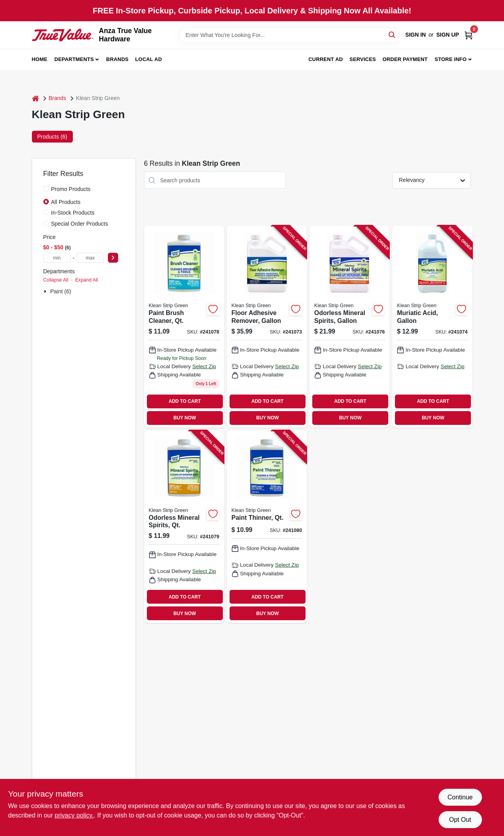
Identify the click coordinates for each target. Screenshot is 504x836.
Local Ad (148, 59)
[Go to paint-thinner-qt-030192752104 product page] (267, 527)
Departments (74, 59)
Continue (460, 797)
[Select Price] (113, 258)
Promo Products (71, 189)
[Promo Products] (46, 189)
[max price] (90, 258)
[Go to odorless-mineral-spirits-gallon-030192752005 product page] (349, 327)
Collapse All (56, 280)
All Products (66, 202)
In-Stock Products (73, 213)
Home (40, 59)
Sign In (415, 35)
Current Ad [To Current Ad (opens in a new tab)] (325, 59)
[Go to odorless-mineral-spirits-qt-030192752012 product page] (184, 527)
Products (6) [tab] (52, 137)
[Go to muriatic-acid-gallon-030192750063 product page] (432, 327)
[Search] (392, 34)
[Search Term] (289, 35)
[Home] (35, 98)
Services (363, 59)
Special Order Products (80, 224)
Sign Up (448, 35)
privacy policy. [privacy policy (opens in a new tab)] (74, 815)
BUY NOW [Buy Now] (184, 418)
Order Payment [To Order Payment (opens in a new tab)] (405, 59)
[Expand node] (46, 291)
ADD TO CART (185, 401)
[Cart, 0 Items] (469, 35)
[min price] (57, 258)
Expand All (87, 280)
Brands (118, 59)
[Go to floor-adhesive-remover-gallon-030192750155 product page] (267, 327)
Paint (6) (61, 291)
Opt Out (460, 820)
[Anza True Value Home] (63, 35)
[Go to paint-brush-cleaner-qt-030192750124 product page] (184, 327)
